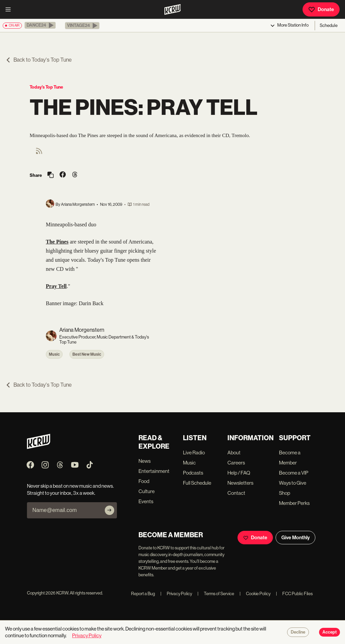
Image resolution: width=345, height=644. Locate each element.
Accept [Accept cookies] (330, 632)
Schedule (329, 25)
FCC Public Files (294, 594)
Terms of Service (216, 594)
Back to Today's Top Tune (39, 60)
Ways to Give (293, 483)
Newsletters (240, 483)
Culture (147, 491)
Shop (285, 493)
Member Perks (294, 503)
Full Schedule (197, 483)
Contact (236, 493)
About (234, 453)
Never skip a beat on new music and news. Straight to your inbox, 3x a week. (70, 489)
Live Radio (194, 453)
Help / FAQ (239, 473)
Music (54, 354)
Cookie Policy (255, 594)
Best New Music (87, 354)
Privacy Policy (176, 594)
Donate (321, 9)
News (145, 461)
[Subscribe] (109, 510)
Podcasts (193, 473)
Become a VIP (294, 473)
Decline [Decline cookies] (298, 632)
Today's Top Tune (46, 87)
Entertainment (154, 471)
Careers (236, 463)
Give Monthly (295, 538)
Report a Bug (143, 594)
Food (144, 481)
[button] (40, 25)
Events (146, 501)
